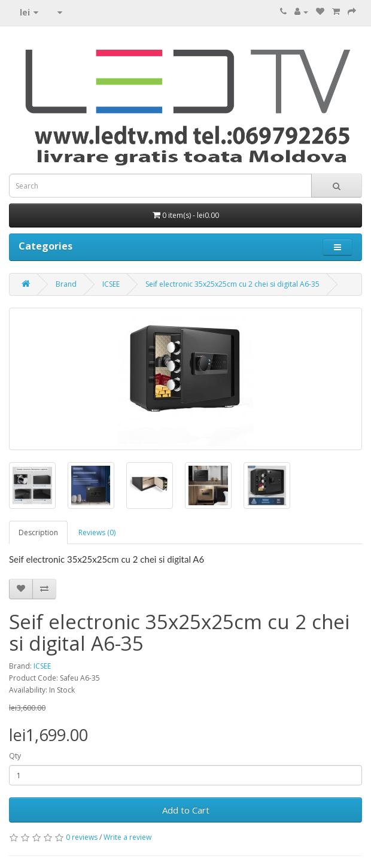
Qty (15, 756)
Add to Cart (186, 810)
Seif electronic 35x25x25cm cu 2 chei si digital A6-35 (232, 284)
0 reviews (82, 837)
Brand (66, 284)
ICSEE (111, 284)
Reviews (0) (97, 532)
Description (38, 532)
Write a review (127, 837)
